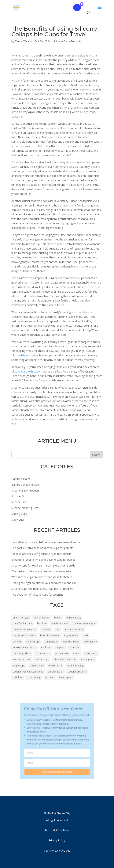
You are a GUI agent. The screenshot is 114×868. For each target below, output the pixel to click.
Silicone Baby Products (68, 41)
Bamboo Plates (21, 479)
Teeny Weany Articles (57, 851)
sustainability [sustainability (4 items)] (37, 666)
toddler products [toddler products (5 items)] (77, 672)
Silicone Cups (19, 502)
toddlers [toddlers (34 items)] (18, 677)
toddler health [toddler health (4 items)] (55, 672)
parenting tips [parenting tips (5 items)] (43, 654)
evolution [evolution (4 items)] (46, 647)
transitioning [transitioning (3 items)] (34, 677)
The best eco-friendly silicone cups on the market (42, 571)
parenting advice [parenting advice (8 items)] (22, 654)
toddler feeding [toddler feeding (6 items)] (75, 666)
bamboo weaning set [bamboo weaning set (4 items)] (84, 623)
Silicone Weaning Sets (25, 508)
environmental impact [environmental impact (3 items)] (25, 647)
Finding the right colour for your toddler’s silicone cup (44, 583)
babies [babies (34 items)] (58, 618)
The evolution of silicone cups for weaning (37, 595)
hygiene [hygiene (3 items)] (60, 647)
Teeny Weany (23, 41)
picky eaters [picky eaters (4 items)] (62, 654)
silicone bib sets (21, 355)
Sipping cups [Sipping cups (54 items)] (88, 660)
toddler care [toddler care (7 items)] (55, 666)
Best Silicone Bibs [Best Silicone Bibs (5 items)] (74, 630)
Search (96, 455)
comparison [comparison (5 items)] (51, 642)
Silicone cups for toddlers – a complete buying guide (43, 565)
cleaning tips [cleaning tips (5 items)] (33, 642)
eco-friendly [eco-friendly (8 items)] (90, 642)
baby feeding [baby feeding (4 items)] (74, 618)
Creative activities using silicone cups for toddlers (41, 554)
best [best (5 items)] (57, 630)
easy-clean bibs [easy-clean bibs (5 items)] (71, 642)
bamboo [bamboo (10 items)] (42, 623)
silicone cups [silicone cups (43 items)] (42, 660)
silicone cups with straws (27, 371)
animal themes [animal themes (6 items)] (42, 618)
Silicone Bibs (19, 496)
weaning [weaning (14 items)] (50, 677)
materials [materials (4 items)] (74, 647)
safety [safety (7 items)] (76, 654)
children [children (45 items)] (17, 642)
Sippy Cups (18, 520)
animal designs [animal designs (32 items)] (21, 618)
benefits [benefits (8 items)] (46, 630)
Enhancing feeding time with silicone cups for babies (43, 560)
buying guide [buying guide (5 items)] (71, 636)
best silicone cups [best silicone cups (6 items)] (50, 636)
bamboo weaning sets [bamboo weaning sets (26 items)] (25, 630)
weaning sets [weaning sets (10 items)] (66, 677)
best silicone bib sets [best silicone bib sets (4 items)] (24, 636)
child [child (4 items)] (85, 636)
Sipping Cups (19, 514)
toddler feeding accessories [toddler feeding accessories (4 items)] (28, 672)
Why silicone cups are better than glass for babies (42, 577)
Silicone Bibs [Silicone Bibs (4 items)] (91, 654)
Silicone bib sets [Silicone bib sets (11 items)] (22, 660)
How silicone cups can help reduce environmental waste (46, 542)
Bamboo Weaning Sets (26, 485)
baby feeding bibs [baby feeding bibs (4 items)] (23, 623)
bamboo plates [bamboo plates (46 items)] (60, 623)
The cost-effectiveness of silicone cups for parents (42, 548)
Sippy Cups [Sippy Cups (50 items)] (19, 666)
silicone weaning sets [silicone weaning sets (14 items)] (65, 660)
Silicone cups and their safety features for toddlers (42, 589)
